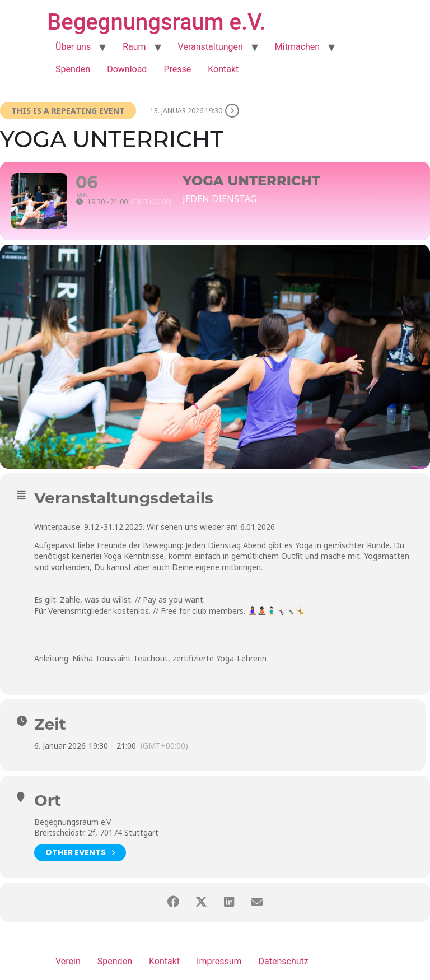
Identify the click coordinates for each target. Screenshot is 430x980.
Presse (177, 69)
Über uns (73, 47)
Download (127, 69)
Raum (134, 47)
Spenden (73, 69)
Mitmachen (297, 47)
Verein (68, 961)
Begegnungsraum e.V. (156, 22)
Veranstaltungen (211, 47)
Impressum (219, 961)
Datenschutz (284, 961)
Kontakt (223, 69)
